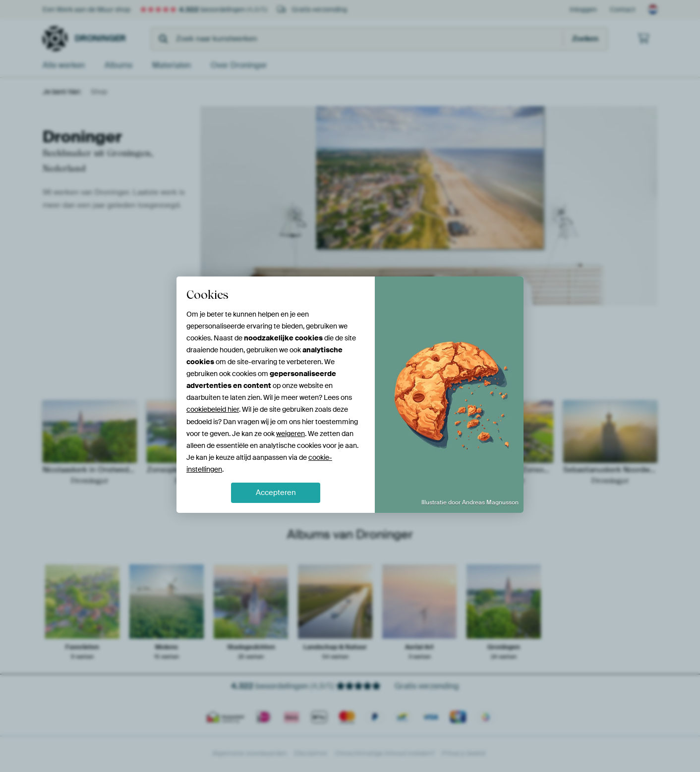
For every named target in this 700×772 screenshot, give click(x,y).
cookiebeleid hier (213, 409)
